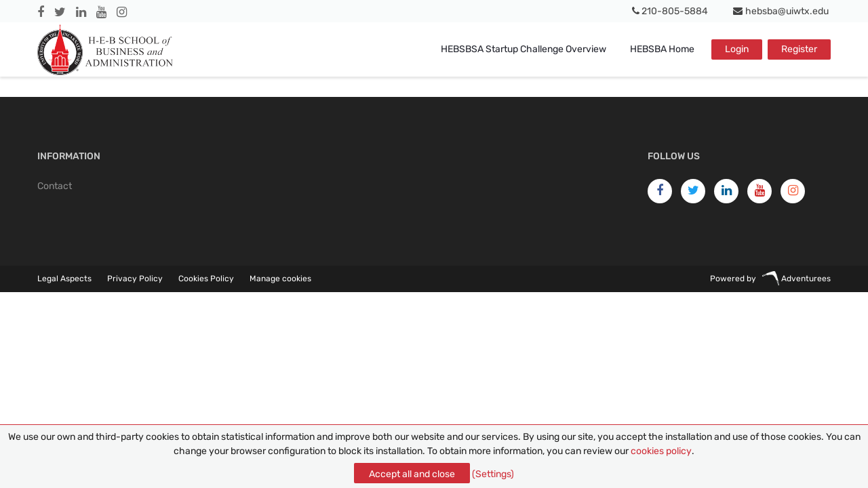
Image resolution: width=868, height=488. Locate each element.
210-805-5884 (670, 11)
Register (799, 49)
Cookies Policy (206, 279)
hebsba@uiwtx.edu (781, 11)
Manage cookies (280, 279)
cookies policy (661, 451)
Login (737, 49)
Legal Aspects (64, 279)
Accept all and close (412, 474)
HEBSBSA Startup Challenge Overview (524, 49)
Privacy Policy (135, 279)
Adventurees (796, 279)
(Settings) (493, 474)
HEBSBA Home (662, 49)
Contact (55, 186)
